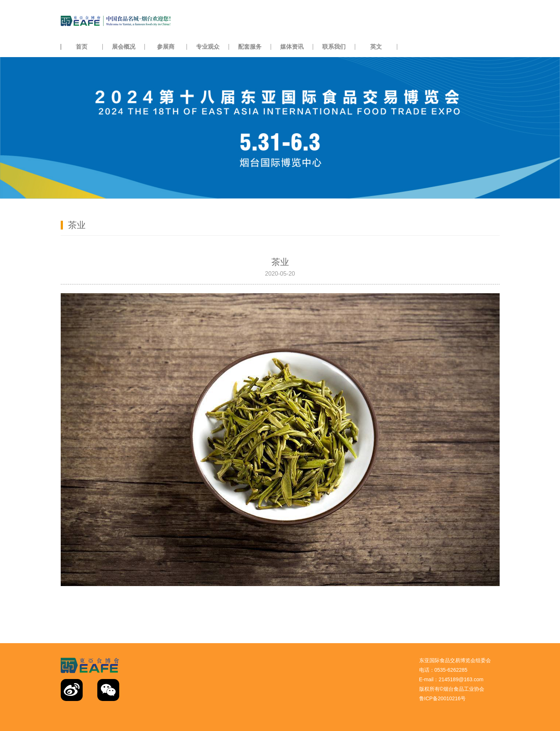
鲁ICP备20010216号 (443, 698)
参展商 (166, 47)
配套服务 (250, 47)
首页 (82, 47)
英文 (376, 47)
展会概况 (124, 47)
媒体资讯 (292, 47)
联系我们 (334, 47)
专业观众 (208, 47)
